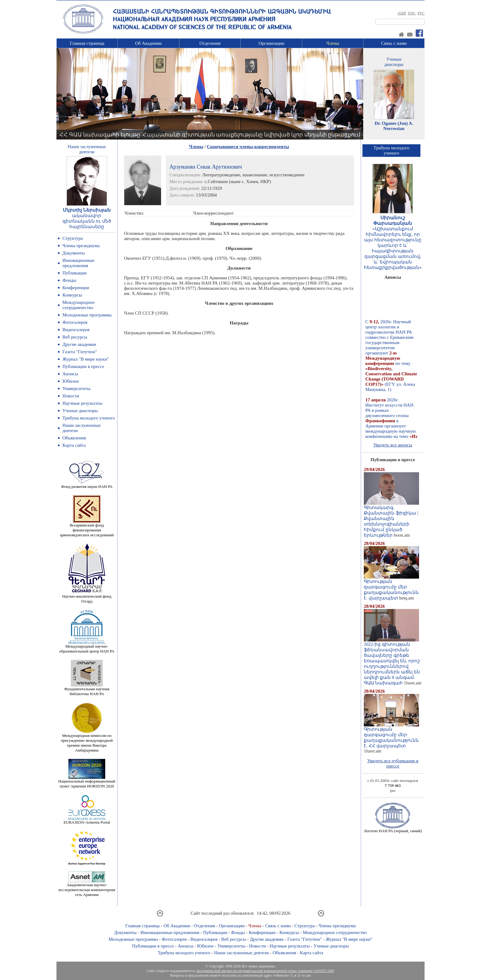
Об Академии (148, 43)
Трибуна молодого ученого (89, 418)
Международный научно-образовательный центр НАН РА (87, 647)
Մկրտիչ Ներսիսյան (87, 210)
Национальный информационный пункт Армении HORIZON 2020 (87, 782)
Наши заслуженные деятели (241, 953)
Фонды (69, 280)
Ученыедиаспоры (394, 62)
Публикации (74, 273)
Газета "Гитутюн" (80, 352)
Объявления (74, 438)
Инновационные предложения (78, 263)
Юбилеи (70, 381)
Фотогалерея (75, 322)
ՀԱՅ (402, 13)
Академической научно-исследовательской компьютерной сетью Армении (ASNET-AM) (265, 971)
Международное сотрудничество (78, 305)
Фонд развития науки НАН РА (87, 485)
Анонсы (70, 374)
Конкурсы (72, 295)
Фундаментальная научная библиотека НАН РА (87, 689)
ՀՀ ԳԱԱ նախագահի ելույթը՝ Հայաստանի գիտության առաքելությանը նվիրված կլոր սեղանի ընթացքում (210, 135)
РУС (421, 13)
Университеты (76, 389)
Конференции (76, 288)
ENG (412, 13)
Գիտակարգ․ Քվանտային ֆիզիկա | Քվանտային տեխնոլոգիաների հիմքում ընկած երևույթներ (391, 519)
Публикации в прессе (83, 366)
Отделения (210, 43)
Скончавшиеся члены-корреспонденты (248, 147)
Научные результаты (82, 403)
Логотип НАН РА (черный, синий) (393, 829)
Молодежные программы (87, 315)
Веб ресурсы (75, 337)
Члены (333, 43)
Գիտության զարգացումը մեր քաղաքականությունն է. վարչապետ (391, 588)
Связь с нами (394, 43)
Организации (271, 43)
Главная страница (87, 43)
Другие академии (79, 344)
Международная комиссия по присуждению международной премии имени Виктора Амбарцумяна (87, 741)
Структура (72, 238)
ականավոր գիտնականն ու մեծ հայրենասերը (87, 221)
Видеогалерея (76, 330)
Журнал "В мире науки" (86, 359)
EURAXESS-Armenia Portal (87, 820)
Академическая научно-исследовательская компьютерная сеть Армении (87, 888)
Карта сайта (74, 445)
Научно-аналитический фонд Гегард (87, 597)
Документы (73, 253)
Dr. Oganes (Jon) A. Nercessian (394, 126)
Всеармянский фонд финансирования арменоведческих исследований (87, 528)
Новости (71, 396)
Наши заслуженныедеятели (87, 149)
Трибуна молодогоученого (392, 150)
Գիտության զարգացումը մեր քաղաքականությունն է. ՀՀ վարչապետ (391, 735)
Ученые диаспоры (80, 411)
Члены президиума (81, 246)
